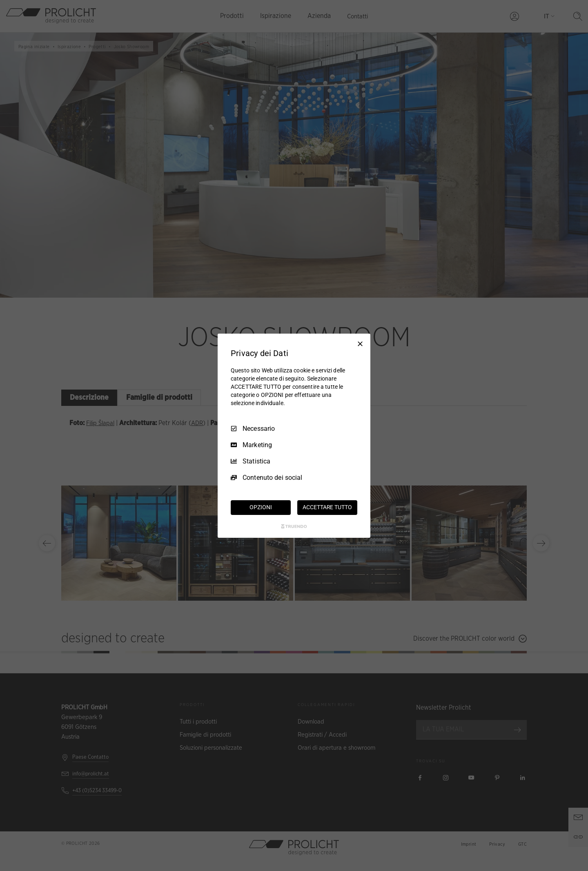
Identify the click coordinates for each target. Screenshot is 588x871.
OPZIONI (261, 507)
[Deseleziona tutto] (360, 343)
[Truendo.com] (294, 526)
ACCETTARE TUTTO (327, 507)
